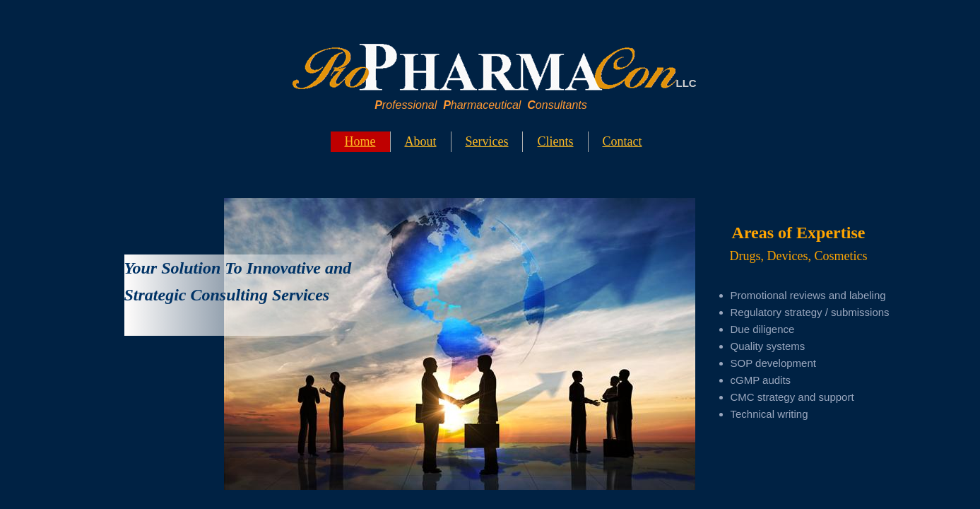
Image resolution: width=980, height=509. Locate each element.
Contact (622, 141)
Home (360, 141)
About (421, 141)
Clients (555, 141)
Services (487, 141)
